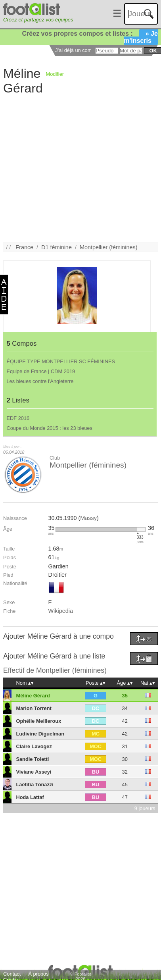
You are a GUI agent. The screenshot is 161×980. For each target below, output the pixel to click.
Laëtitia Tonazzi (34, 785)
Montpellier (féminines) (109, 247)
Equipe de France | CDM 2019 (41, 371)
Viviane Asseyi (34, 772)
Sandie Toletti (32, 759)
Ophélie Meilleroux (38, 721)
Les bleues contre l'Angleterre (40, 381)
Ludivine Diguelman (40, 734)
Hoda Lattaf (30, 797)
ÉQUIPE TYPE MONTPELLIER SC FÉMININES (61, 361)
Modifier (55, 74)
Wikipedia (61, 611)
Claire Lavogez (34, 746)
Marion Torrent (34, 708)
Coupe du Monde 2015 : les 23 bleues (50, 428)
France (24, 247)
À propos (38, 974)
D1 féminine (57, 247)
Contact (12, 974)
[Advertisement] (75, 168)
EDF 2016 (18, 418)
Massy (88, 518)
